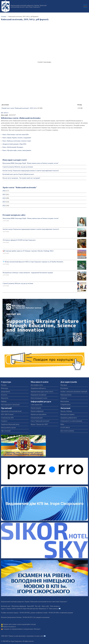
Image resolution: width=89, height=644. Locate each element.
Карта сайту (45, 606)
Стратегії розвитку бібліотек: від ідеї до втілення (18, 167)
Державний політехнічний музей (11, 411)
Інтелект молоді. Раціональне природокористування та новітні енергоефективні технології (31, 171)
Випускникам (65, 401)
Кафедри (4, 401)
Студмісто (4, 421)
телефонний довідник (66, 613)
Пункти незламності (10, 627)
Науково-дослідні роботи (38, 414)
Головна (4, 17)
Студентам (64, 398)
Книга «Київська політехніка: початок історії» (17, 141)
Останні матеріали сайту (14, 215)
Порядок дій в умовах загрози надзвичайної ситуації (20, 624)
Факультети (5, 398)
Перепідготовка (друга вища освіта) (42, 392)
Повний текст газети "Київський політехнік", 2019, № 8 (19, 108)
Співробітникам (65, 405)
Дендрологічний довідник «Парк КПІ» (15, 144)
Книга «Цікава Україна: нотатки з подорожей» (17, 138)
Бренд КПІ (31, 606)
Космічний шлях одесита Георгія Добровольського (18, 174)
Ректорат (4, 385)
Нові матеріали (55, 606)
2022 (4, 206)
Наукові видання (36, 408)
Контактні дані (6, 606)
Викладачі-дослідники (67, 414)
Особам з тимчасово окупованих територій (74, 392)
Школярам (64, 385)
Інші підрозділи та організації (10, 405)
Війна (62, 424)
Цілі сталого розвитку (67, 431)
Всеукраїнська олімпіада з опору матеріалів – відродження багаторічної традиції (28, 273)
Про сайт (38, 606)
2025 (4, 195)
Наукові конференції (37, 411)
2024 (4, 198)
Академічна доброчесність (69, 418)
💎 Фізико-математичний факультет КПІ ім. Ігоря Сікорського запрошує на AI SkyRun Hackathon (33, 262)
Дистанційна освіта (37, 385)
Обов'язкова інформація (19, 606)
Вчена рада (4, 388)
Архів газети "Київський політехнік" (20, 187)
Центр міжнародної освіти (39, 398)
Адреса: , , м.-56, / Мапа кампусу (30, 609)
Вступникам (64, 388)
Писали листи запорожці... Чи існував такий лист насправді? (21, 178)
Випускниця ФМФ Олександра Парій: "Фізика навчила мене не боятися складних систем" (31, 163)
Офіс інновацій (6, 431)
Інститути (4, 395)
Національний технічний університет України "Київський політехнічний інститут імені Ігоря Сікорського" (29, 6)
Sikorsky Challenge (66, 411)
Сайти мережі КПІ (36, 405)
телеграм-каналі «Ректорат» (32, 629)
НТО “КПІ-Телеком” (7, 414)
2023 (4, 202)
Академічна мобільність (38, 388)
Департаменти (5, 392)
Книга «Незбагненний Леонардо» (13, 147)
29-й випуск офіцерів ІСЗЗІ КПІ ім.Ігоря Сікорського (19, 240)
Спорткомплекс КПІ (7, 418)
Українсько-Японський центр (10, 424)
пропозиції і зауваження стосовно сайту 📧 (32, 636)
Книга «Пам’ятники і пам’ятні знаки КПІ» (16, 135)
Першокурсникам (66, 395)
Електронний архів (37, 418)
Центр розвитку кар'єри (8, 428)
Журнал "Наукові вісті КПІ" (39, 424)
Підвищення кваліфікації (38, 395)
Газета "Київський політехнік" (40, 421)
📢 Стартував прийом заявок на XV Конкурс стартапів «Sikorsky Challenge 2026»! (28, 251)
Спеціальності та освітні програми (71, 421)
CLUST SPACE (65, 428)
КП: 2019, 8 (5, 113)
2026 (4, 191)
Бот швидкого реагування (41, 617)
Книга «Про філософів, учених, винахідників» (17, 150)
